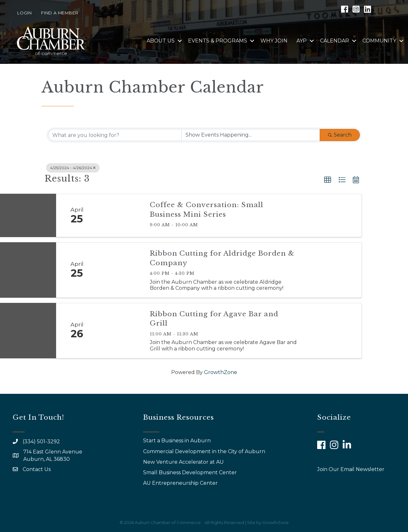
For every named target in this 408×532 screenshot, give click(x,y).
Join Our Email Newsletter (351, 469)
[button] (328, 180)
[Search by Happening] (251, 135)
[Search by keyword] (115, 135)
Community (379, 41)
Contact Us (37, 469)
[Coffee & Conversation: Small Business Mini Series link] (120, 215)
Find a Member (60, 13)
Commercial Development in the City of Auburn (205, 451)
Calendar (335, 41)
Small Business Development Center (191, 472)
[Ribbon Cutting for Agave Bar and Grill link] (120, 331)
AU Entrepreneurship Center (181, 483)
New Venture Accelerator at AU (184, 462)
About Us (161, 41)
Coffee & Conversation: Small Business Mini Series (207, 210)
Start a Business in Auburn (177, 441)
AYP (302, 41)
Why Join (274, 41)
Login (25, 13)
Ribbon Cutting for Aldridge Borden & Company (222, 258)
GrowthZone (221, 372)
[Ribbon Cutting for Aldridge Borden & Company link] (120, 270)
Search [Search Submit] (340, 135)
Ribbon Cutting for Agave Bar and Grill (214, 319)
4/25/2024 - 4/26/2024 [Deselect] (73, 168)
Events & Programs (218, 41)
